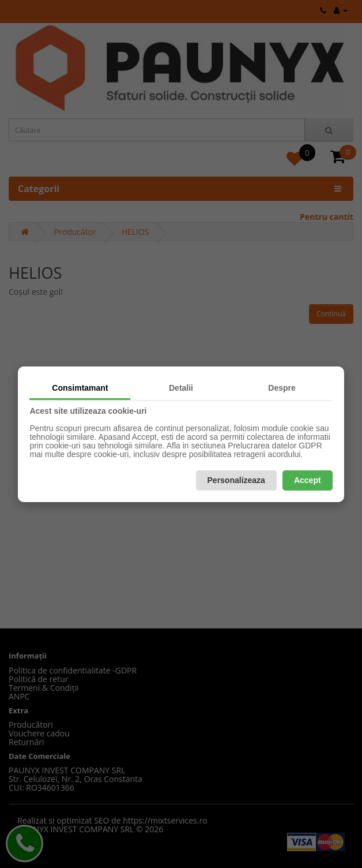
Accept (308, 480)
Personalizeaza (236, 480)
